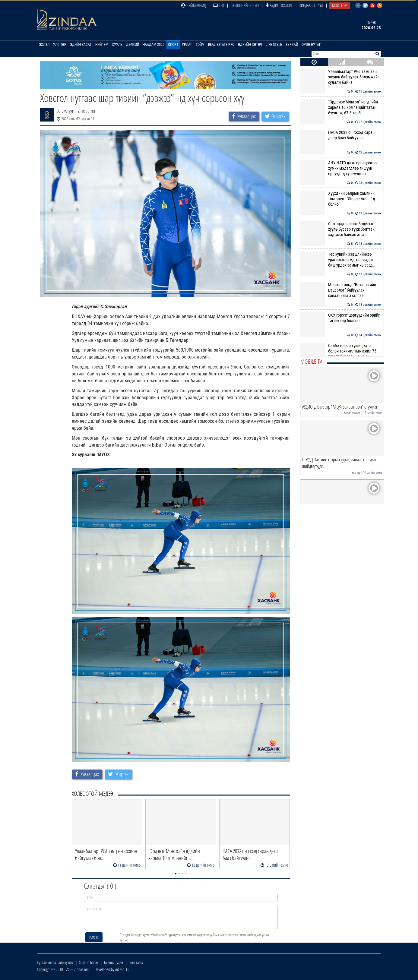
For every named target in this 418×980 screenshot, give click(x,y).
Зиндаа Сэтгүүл (311, 5)
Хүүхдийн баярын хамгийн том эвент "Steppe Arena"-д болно (341, 199)
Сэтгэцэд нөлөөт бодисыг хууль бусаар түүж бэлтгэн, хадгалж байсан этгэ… (341, 229)
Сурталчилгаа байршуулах (55, 962)
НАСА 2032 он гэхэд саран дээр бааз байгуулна (341, 135)
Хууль (117, 45)
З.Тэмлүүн (66, 111)
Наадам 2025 (154, 45)
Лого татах (136, 962)
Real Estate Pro (221, 45)
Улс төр (60, 45)
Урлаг (187, 45)
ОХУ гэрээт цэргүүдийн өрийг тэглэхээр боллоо (341, 318)
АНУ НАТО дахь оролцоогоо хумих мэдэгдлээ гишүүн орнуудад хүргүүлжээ (341, 168)
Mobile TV (339, 5)
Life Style (274, 45)
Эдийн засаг (81, 45)
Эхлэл (44, 45)
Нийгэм (102, 45)
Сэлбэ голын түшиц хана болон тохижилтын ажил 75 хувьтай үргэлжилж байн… (341, 351)
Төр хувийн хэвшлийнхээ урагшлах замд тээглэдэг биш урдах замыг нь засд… (341, 260)
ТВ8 (219, 5)
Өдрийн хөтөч (250, 45)
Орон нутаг (311, 45)
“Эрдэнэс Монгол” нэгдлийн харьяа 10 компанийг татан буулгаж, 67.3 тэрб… (341, 107)
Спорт (173, 45)
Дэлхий (133, 45)
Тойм (200, 45)
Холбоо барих (89, 962)
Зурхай (292, 45)
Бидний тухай (114, 962)
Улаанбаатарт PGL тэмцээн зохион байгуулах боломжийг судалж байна (341, 77)
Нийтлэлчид (193, 5)
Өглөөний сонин (245, 5)
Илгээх (94, 937)
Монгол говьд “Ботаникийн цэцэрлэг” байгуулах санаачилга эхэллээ (341, 290)
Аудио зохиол (279, 5)
